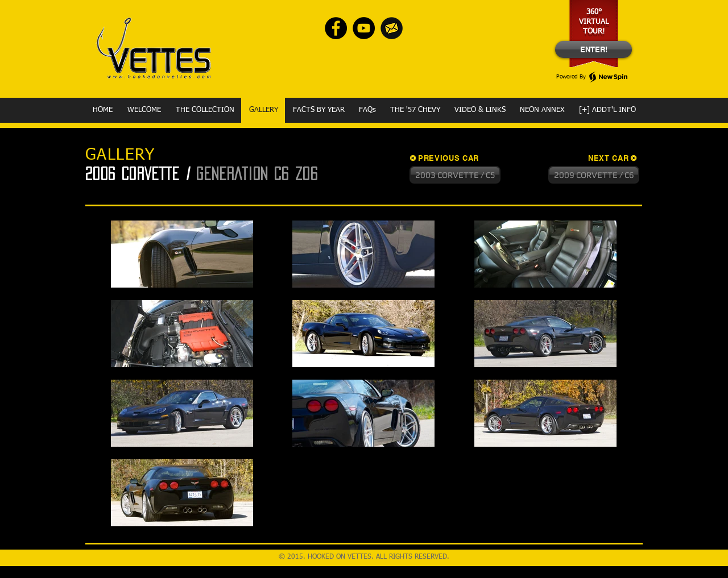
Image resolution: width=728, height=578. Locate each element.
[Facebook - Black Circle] (336, 28)
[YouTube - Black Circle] (364, 28)
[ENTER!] (593, 49)
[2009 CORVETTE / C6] (594, 175)
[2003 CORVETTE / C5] (455, 175)
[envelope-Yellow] (392, 28)
